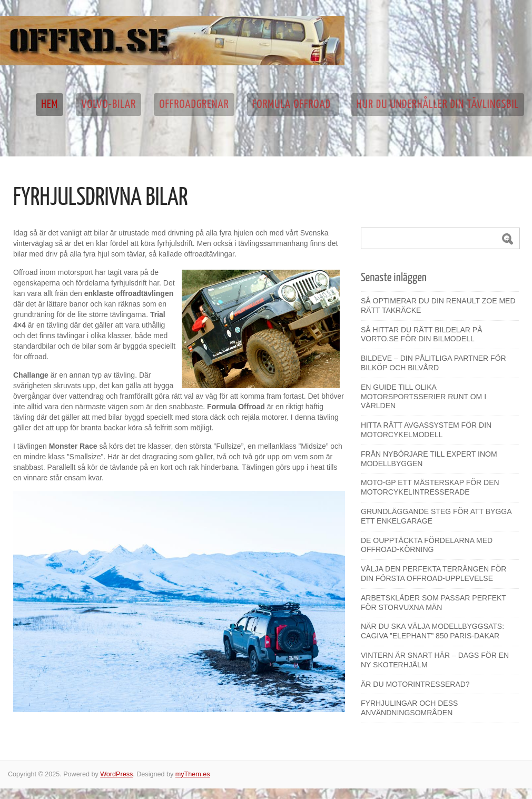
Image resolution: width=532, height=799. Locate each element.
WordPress (116, 774)
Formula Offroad (293, 105)
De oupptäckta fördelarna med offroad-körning (427, 545)
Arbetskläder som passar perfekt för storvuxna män (434, 603)
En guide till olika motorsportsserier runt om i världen (423, 397)
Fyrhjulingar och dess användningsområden (409, 708)
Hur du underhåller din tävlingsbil (438, 105)
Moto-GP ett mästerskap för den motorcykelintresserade (430, 487)
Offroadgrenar (194, 105)
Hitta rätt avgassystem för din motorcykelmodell (426, 430)
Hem (50, 105)
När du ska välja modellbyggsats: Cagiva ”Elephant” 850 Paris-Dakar (432, 631)
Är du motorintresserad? (415, 684)
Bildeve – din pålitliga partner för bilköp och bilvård (434, 363)
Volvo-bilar (109, 105)
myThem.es (193, 774)
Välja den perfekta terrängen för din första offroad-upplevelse (434, 574)
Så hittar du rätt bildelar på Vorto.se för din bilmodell (422, 334)
